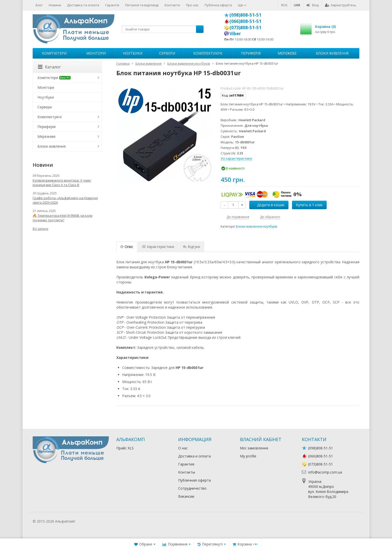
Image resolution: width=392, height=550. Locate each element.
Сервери (167, 53)
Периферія (251, 53)
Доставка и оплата (194, 456)
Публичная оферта (194, 480)
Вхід (313, 5)
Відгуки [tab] (191, 247)
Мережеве (287, 53)
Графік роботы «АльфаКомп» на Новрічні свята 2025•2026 (65, 200)
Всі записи (40, 229)
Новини (55, 5)
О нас (183, 448)
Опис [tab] (127, 247)
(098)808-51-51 (245, 15)
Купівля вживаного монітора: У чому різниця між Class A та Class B (62, 183)
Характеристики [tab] (158, 247)
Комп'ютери (54, 53)
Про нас (192, 5)
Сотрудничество (192, 488)
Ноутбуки (133, 53)
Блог (39, 5)
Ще (242, 5)
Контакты (187, 472)
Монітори (96, 53)
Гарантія (112, 5)
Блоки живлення (332, 53)
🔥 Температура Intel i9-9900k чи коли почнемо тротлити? (63, 218)
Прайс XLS (125, 448)
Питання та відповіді (142, 5)
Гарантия (186, 464)
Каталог (49, 67)
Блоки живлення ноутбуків (257, 226)
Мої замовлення (254, 448)
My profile (248, 456)
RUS (284, 5)
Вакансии (186, 496)
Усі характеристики (236, 158)
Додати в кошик (268, 205)
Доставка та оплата (83, 5)
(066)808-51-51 (245, 21)
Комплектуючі (208, 53)
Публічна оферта (218, 5)
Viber (235, 33)
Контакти (172, 5)
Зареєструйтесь (341, 5)
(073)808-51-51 (245, 27)
